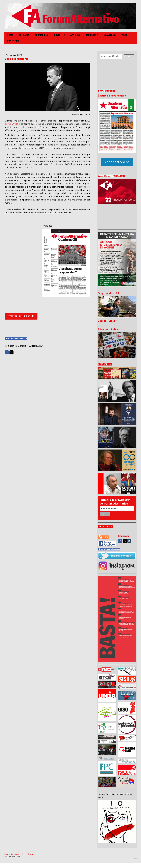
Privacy (23, 854)
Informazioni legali (11, 854)
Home (10, 35)
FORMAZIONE (42, 35)
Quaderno (110, 35)
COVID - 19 (59, 35)
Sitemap (31, 854)
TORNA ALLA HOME (21, 316)
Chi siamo (24, 35)
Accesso (134, 859)
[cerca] (111, 56)
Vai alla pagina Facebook (16, 338)
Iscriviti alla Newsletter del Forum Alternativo (115, 502)
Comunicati (92, 35)
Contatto (13, 41)
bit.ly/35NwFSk (12, 124)
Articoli (75, 35)
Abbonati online (117, 162)
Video (124, 35)
